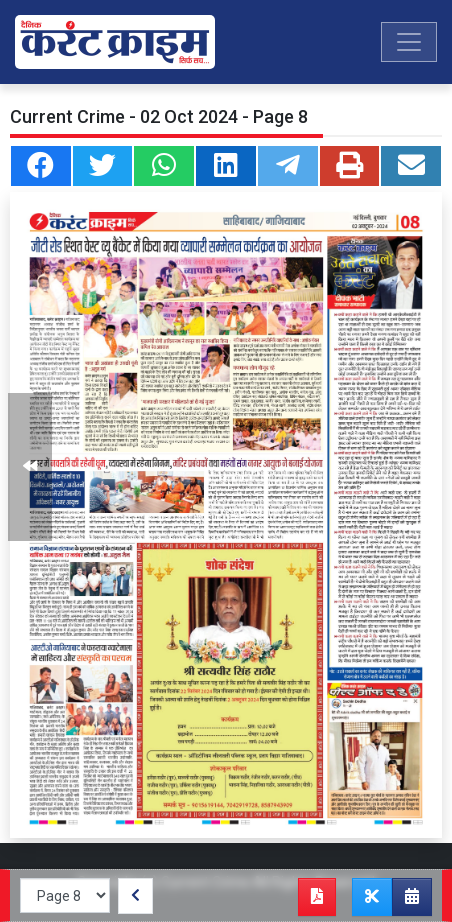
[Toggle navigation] (409, 42)
